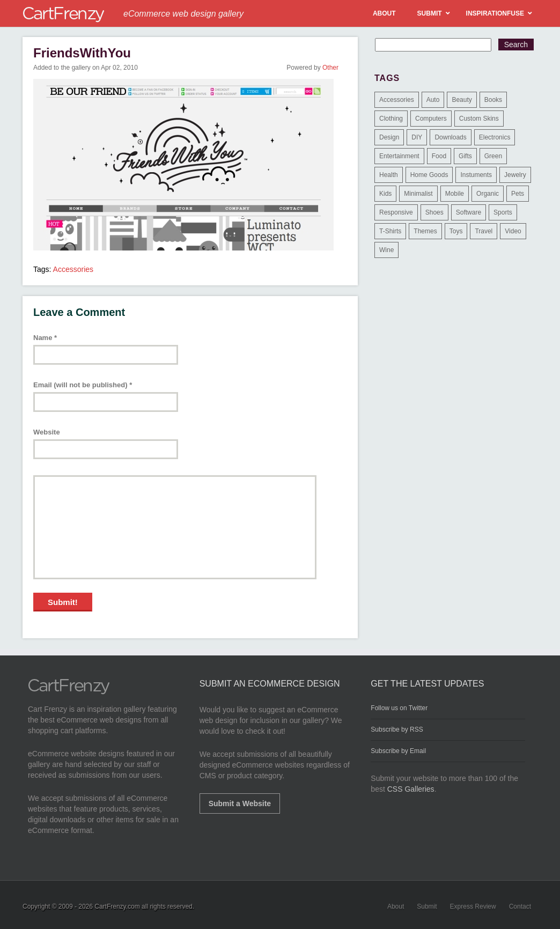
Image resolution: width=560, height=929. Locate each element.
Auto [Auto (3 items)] (433, 100)
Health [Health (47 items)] (389, 175)
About (396, 906)
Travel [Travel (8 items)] (484, 231)
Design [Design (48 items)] (389, 137)
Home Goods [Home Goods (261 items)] (429, 175)
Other (330, 68)
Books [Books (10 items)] (493, 100)
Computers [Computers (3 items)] (431, 119)
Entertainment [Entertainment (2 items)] (399, 156)
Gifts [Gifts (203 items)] (465, 156)
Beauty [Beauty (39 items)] (462, 100)
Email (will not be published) (83, 385)
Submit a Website (240, 803)
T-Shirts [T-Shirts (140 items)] (390, 231)
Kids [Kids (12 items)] (385, 194)
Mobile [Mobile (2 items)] (455, 194)
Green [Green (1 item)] (493, 156)
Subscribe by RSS (397, 729)
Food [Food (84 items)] (439, 156)
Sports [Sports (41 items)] (503, 212)
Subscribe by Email (398, 751)
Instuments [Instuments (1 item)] (476, 175)
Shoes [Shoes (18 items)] (434, 212)
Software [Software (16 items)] (469, 212)
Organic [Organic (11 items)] (488, 194)
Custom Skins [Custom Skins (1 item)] (479, 119)
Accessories (73, 269)
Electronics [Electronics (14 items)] (495, 137)
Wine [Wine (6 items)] (386, 250)
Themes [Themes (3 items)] (425, 231)
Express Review (473, 906)
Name (45, 338)
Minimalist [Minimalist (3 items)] (418, 194)
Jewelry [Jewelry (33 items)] (515, 175)
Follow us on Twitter (399, 708)
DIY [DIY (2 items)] (417, 137)
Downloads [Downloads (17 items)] (450, 137)
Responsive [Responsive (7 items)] (396, 212)
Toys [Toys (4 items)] (456, 231)
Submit (427, 906)
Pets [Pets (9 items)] (518, 194)
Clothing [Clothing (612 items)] (391, 119)
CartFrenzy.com (117, 906)
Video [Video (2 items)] (513, 231)
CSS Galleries (411, 789)
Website (47, 432)
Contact (520, 906)
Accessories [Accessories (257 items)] (397, 100)
